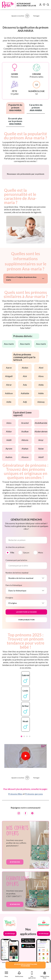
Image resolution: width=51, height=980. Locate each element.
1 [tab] (21, 756)
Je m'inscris (15, 881)
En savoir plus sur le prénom (15, 121)
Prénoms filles (15, 813)
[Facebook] (26, 833)
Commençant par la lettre (16, 579)
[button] (6, 974)
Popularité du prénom (15, 107)
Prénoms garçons (34, 813)
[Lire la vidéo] (26, 775)
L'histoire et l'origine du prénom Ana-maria (21, 298)
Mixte (41, 572)
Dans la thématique (14, 604)
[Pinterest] (32, 833)
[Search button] (48, 5)
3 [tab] (27, 756)
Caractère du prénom (36, 107)
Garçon (26, 572)
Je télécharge (10, 953)
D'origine (9, 617)
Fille (12, 572)
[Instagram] (19, 833)
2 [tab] (24, 756)
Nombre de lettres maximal (17, 592)
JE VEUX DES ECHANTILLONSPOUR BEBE (26, 965)
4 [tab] (30, 756)
